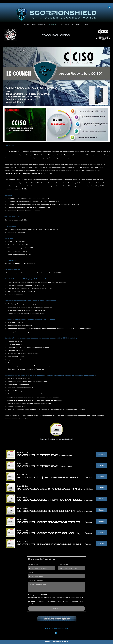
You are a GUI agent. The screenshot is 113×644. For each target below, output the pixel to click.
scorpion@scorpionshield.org (56, 628)
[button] (38, 455)
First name (33, 564)
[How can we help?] (56, 587)
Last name (63, 564)
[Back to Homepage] (57, 619)
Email (31, 572)
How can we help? (36, 580)
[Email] (56, 576)
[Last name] (71, 568)
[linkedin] (109, 7)
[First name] (41, 568)
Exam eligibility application (15, 232)
